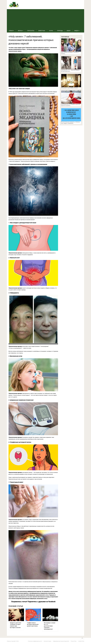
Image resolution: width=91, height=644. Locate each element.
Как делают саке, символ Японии (69, 88)
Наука (51, 31)
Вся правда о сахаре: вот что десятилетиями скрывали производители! (50, 626)
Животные (42, 31)
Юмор (69, 31)
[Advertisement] (45, 19)
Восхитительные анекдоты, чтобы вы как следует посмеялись (70, 123)
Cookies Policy (81, 641)
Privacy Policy (74, 641)
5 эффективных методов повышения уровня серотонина (33, 624)
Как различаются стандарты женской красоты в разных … (71, 105)
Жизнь (20, 31)
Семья (11, 31)
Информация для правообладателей (61, 641)
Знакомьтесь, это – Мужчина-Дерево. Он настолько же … (71, 71)
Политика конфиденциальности (35, 641)
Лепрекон (9, 641)
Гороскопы (31, 31)
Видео (76, 31)
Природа (60, 31)
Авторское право (47, 641)
